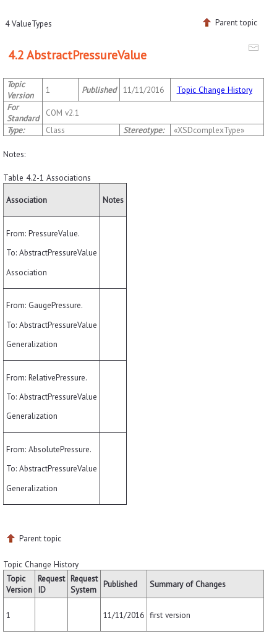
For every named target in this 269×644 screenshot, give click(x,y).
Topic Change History (215, 90)
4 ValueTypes (28, 24)
